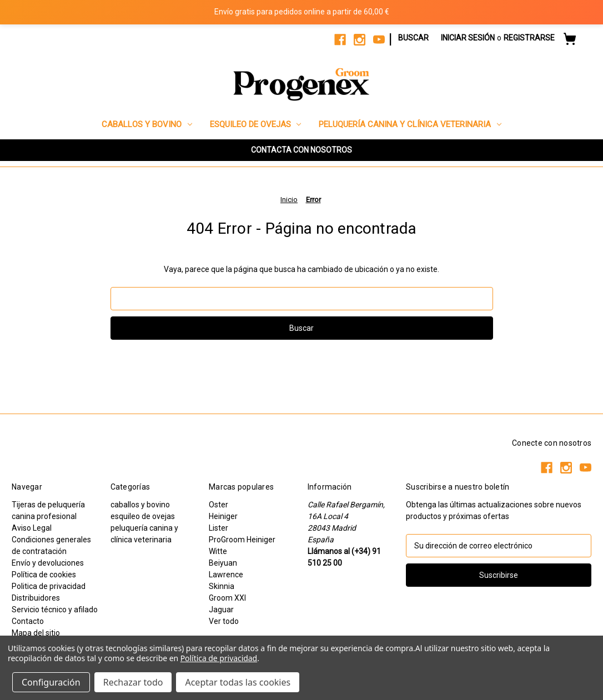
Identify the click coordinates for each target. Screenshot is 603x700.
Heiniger (223, 516)
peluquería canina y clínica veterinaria (410, 124)
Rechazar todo (133, 682)
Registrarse (529, 38)
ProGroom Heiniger (242, 540)
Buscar (413, 38)
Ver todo (224, 621)
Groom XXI (227, 598)
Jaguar (221, 610)
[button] (301, 150)
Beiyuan (223, 563)
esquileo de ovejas (256, 124)
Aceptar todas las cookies (238, 682)
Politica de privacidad (49, 586)
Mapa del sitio (36, 633)
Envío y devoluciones (48, 563)
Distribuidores (36, 598)
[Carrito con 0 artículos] (570, 41)
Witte (218, 551)
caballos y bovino (147, 124)
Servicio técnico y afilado (55, 610)
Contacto (28, 621)
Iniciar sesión (468, 38)
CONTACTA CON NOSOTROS (301, 150)
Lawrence (226, 575)
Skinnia (222, 586)
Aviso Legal (32, 528)
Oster (218, 505)
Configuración (51, 682)
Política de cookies (44, 575)
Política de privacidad (219, 658)
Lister (218, 528)
